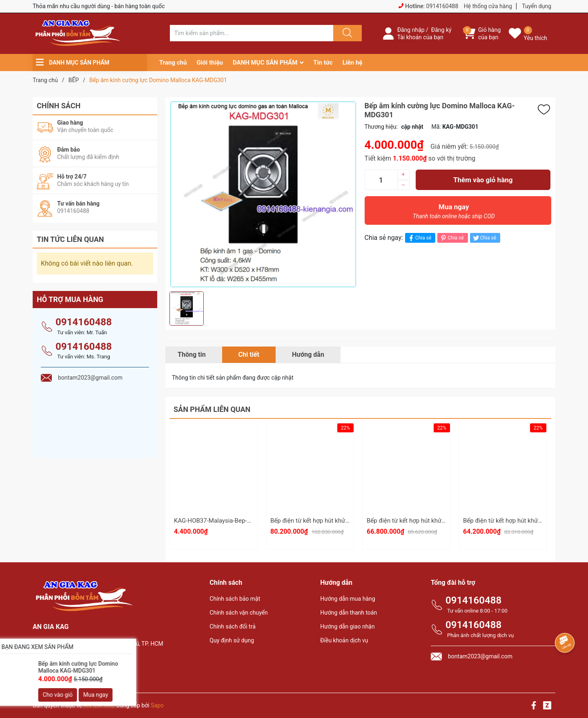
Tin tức (323, 63)
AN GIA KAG (99, 705)
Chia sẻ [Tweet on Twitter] (484, 238)
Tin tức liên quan (70, 239)
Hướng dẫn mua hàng (347, 599)
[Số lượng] (381, 180)
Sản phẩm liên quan (212, 409)
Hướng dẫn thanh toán (349, 613)
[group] (263, 194)
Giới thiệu (210, 63)
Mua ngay (454, 213)
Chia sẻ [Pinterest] (451, 238)
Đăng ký (441, 30)
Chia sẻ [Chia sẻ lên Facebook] (419, 238)
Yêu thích (536, 38)
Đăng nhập (411, 30)
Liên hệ (353, 63)
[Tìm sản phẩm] (252, 33)
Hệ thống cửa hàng (488, 6)
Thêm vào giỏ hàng (483, 180)
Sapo (157, 705)
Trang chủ (173, 63)
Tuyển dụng (537, 6)
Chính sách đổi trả (232, 626)
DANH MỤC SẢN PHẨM (265, 63)
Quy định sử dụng (232, 640)
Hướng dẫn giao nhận (347, 626)
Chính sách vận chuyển (239, 613)
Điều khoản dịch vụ (344, 640)
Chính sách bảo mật (235, 599)
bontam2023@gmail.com (82, 671)
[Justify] (346, 33)
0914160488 (442, 6)
